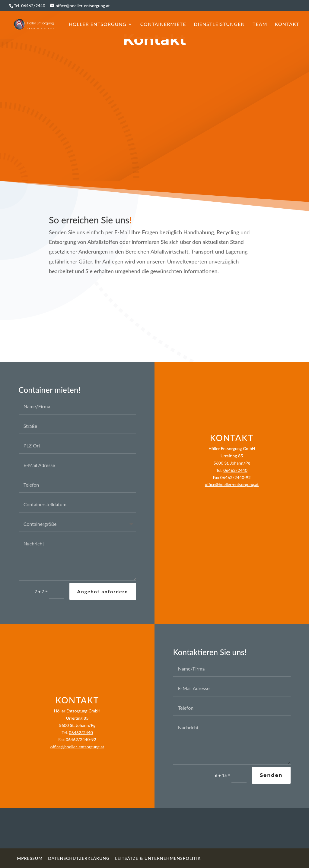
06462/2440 (235, 470)
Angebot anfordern (103, 591)
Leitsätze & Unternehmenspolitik (158, 858)
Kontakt (287, 24)
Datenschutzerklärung (79, 858)
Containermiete (163, 24)
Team (260, 24)
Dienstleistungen (219, 24)
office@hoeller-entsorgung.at (232, 484)
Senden (271, 775)
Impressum (29, 858)
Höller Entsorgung (98, 24)
